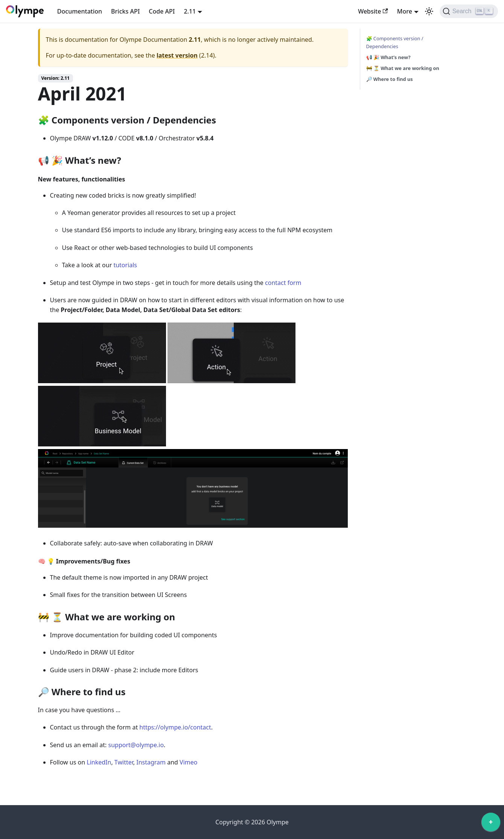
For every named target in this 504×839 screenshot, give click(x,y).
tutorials (125, 265)
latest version (177, 55)
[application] (491, 824)
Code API (162, 11)
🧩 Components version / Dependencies (395, 42)
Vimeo (188, 762)
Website (373, 11)
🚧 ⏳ (403, 68)
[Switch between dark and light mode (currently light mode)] (429, 11)
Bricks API (125, 11)
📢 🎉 (388, 57)
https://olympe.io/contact (175, 727)
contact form (283, 283)
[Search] (469, 11)
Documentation (80, 11)
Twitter (124, 762)
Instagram (151, 762)
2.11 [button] (190, 11)
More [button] (405, 11)
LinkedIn (99, 762)
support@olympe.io (136, 745)
